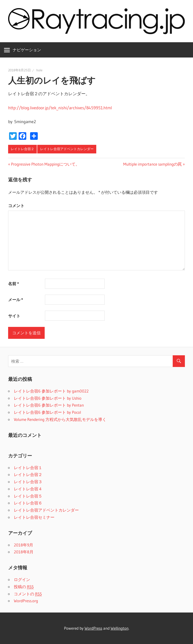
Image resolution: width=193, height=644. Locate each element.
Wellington (120, 628)
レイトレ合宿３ (28, 482)
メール (16, 300)
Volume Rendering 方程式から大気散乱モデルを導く (60, 419)
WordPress (93, 628)
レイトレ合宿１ (28, 468)
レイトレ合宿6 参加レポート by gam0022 (51, 391)
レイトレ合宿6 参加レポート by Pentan (49, 405)
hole (39, 70)
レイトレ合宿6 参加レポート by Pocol (47, 412)
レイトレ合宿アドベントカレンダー (67, 149)
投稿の (24, 587)
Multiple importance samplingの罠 (153, 164)
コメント (16, 206)
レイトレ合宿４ (28, 489)
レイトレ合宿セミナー (34, 517)
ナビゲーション (27, 50)
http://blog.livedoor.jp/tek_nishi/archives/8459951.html (60, 108)
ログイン (22, 579)
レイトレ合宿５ (28, 496)
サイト (14, 316)
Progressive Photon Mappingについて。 (45, 164)
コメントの (28, 594)
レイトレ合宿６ (28, 503)
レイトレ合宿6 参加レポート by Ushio (48, 398)
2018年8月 (24, 552)
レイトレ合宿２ (22, 149)
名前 (13, 284)
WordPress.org (26, 601)
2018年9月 (24, 545)
